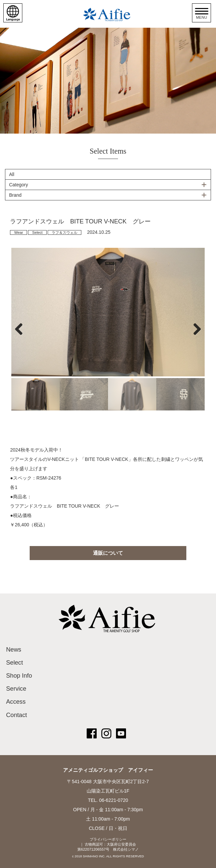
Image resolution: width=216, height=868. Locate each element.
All (12, 174)
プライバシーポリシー (108, 839)
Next (195, 329)
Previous (21, 329)
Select (37, 232)
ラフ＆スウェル (64, 232)
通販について (108, 553)
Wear (19, 232)
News (13, 650)
